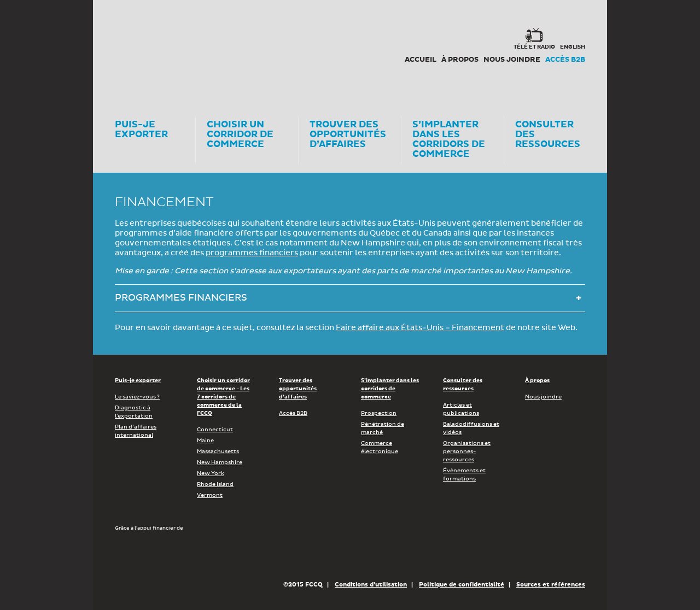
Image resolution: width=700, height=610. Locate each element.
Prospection (379, 413)
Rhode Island (215, 484)
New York (211, 473)
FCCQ (266, 49)
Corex (156, 49)
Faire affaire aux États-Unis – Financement (420, 328)
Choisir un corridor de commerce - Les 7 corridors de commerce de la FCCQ (223, 397)
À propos (460, 60)
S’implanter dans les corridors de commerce (390, 389)
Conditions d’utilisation (371, 585)
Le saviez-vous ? (137, 397)
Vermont (210, 495)
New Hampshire (220, 462)
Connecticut (215, 430)
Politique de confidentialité (462, 585)
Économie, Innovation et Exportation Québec (317, 555)
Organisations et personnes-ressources (467, 451)
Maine (205, 441)
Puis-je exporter (138, 380)
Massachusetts (218, 451)
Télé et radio (534, 47)
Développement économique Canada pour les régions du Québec (177, 555)
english (573, 47)
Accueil (421, 60)
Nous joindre (512, 60)
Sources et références (551, 585)
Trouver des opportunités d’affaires (298, 389)
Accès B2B (565, 60)
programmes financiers (252, 253)
